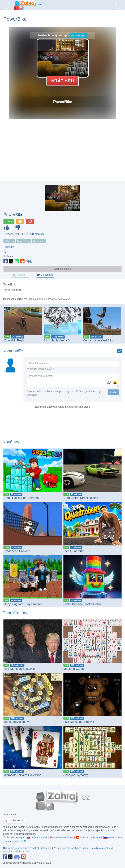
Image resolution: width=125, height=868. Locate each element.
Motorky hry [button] (39, 241)
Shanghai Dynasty (76, 775)
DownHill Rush (14, 340)
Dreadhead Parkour (17, 551)
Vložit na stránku (63, 269)
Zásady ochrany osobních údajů (71, 848)
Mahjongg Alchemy (16, 722)
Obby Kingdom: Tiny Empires (23, 604)
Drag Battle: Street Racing (81, 498)
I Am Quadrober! (74, 551)
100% (9, 222)
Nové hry (11, 442)
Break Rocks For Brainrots (21, 498)
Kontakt (27, 852)
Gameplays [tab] (45, 275)
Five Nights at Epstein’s (19, 669)
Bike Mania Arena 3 (57, 340)
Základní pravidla (12, 852)
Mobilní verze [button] (14, 821)
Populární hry (15, 613)
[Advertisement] (62, 154)
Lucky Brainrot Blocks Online (83, 604)
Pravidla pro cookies (101, 848)
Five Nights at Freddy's (79, 722)
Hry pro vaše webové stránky (20, 848)
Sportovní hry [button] (23, 241)
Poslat (113, 392)
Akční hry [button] (9, 241)
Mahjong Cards (74, 669)
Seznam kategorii (14, 837)
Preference (46, 848)
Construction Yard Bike (98, 340)
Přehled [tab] (19, 275)
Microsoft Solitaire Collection (22, 775)
